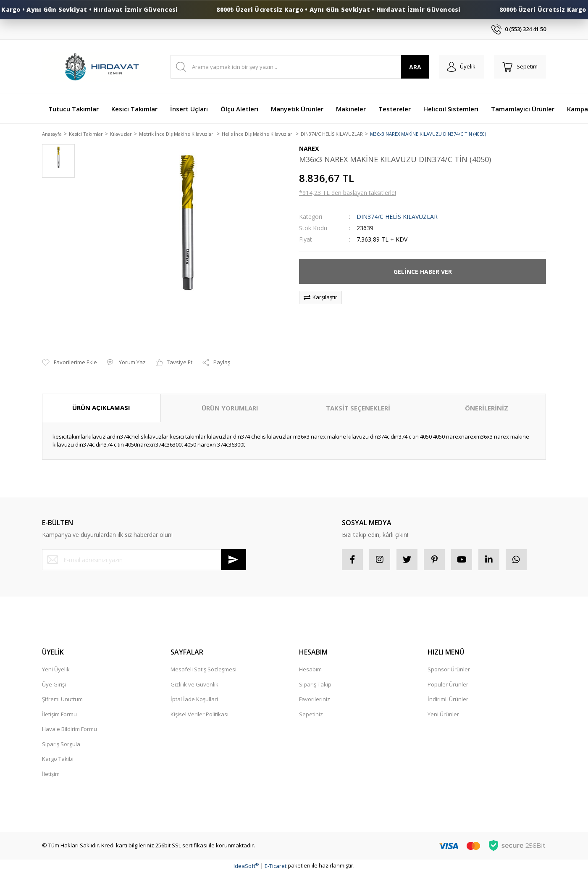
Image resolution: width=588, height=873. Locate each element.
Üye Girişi (54, 685)
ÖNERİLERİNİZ (487, 409)
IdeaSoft (246, 866)
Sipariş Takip (315, 685)
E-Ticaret (276, 866)
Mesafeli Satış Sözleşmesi (203, 670)
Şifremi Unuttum (62, 700)
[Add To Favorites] (70, 363)
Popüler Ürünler (448, 685)
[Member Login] (461, 67)
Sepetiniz (311, 715)
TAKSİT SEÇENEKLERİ (358, 409)
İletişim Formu (59, 715)
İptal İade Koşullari (194, 700)
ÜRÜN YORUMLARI (230, 409)
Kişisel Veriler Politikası (199, 715)
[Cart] (520, 67)
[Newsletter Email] (144, 560)
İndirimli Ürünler (448, 700)
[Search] (300, 67)
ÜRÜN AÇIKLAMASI (101, 408)
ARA (415, 67)
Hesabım (310, 670)
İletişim (51, 774)
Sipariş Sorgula (61, 744)
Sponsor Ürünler (449, 670)
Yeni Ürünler (443, 715)
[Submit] (234, 560)
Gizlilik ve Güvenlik (194, 685)
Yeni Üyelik (56, 670)
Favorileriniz (315, 700)
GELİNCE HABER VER (423, 272)
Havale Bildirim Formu (70, 730)
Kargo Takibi (58, 760)
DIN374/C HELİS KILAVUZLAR (397, 217)
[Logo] (101, 67)
